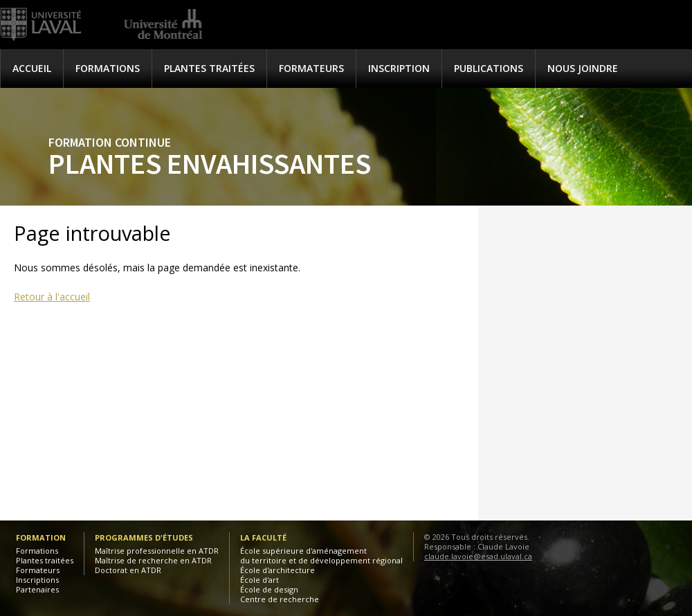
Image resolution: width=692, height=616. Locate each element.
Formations (108, 68)
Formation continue (110, 142)
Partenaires (37, 589)
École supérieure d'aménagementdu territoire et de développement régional (321, 555)
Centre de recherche (280, 599)
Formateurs (311, 68)
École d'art (259, 580)
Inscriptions (37, 580)
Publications (489, 68)
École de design (269, 589)
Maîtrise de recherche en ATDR (153, 560)
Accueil (32, 68)
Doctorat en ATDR (128, 570)
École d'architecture (277, 570)
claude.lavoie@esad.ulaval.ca (478, 556)
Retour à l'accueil (52, 297)
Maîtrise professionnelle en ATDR (157, 551)
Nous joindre (583, 68)
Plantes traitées (209, 68)
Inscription (399, 68)
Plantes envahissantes (210, 163)
